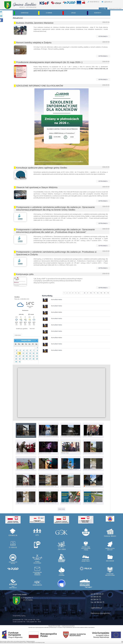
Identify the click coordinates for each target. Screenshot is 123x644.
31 (20, 362)
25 (23, 359)
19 (27, 356)
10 (91, 293)
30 (16, 362)
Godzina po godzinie (22, 329)
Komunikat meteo (57, 299)
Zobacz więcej (61, 509)
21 (33, 356)
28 (33, 359)
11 (94, 293)
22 (37, 356)
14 (105, 293)
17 (20, 356)
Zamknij (122, 642)
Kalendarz (18, 335)
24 (20, 359)
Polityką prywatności (30, 641)
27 (30, 359)
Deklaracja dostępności (100, 613)
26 (27, 359)
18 (23, 356)
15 (108, 293)
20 (30, 356)
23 (16, 359)
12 (98, 293)
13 (101, 293)
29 (37, 359)
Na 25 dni (32, 329)
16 (16, 356)
